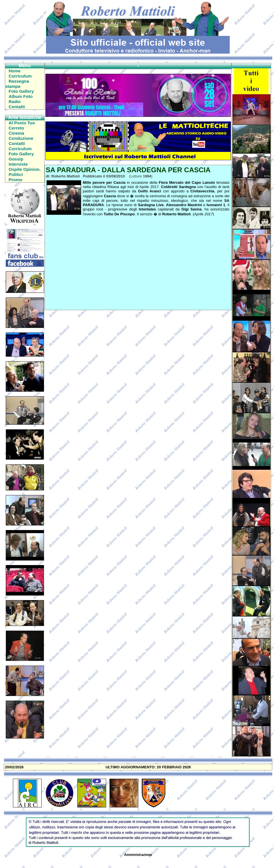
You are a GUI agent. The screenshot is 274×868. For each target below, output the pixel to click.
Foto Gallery (21, 91)
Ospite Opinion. (25, 169)
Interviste (18, 164)
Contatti (17, 107)
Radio (15, 102)
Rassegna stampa (17, 84)
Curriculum (20, 76)
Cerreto (16, 128)
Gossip (16, 159)
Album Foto (21, 96)
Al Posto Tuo (22, 123)
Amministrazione (138, 855)
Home (15, 71)
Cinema (16, 133)
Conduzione (21, 138)
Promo (16, 180)
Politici (16, 174)
